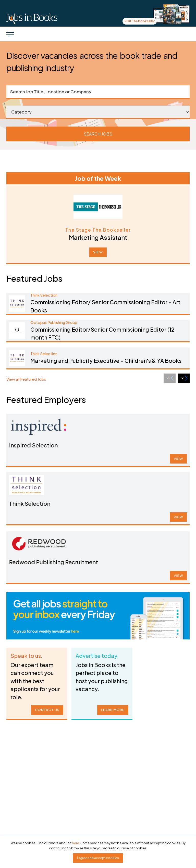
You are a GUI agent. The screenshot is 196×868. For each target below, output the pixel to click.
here (76, 843)
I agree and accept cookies (98, 858)
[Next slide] (184, 378)
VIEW (98, 252)
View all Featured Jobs (26, 379)
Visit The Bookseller (140, 21)
